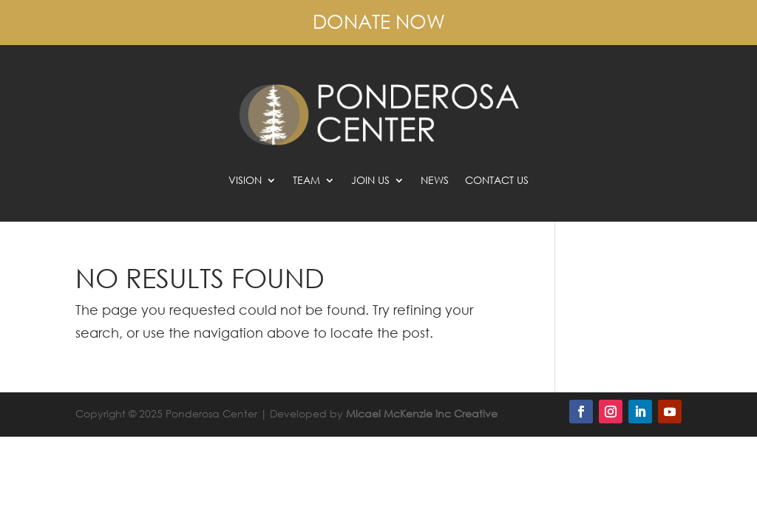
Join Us (370, 181)
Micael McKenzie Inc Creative (422, 413)
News (435, 181)
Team (306, 181)
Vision (245, 181)
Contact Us (497, 181)
